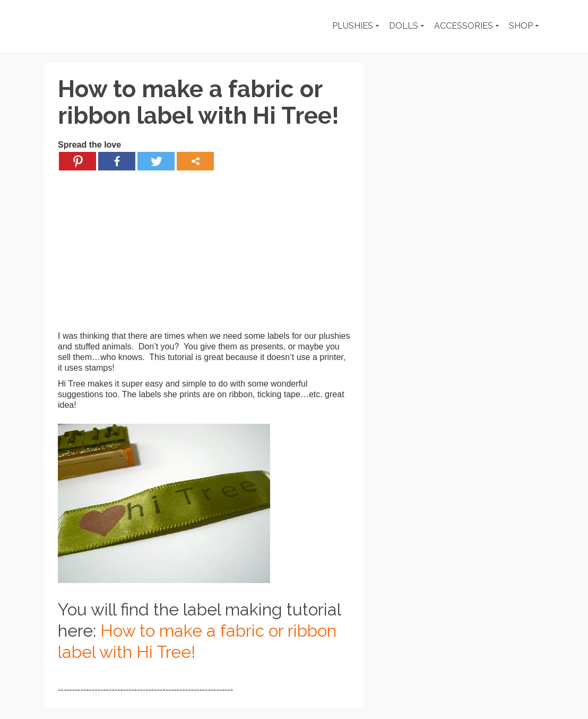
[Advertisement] (204, 256)
